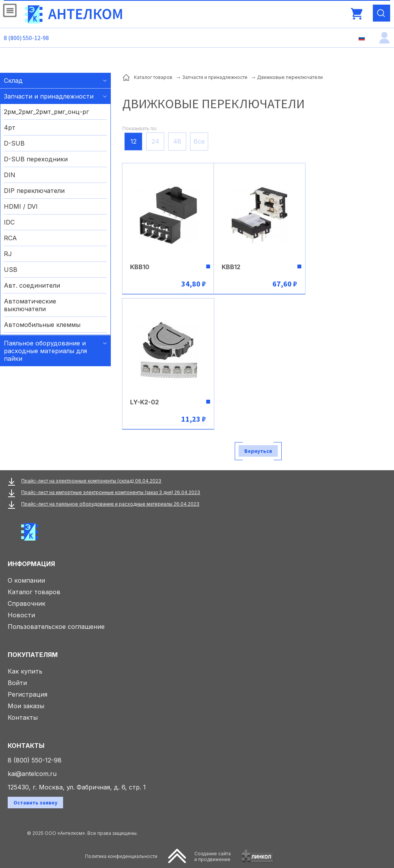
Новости (21, 615)
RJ (8, 254)
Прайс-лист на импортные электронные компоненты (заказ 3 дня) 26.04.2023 (111, 492)
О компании (26, 580)
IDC (9, 222)
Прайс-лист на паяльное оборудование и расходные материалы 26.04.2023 (110, 504)
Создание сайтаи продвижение (213, 856)
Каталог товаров (34, 592)
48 (177, 141)
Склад (13, 80)
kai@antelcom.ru (32, 774)
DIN (10, 175)
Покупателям (33, 655)
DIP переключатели (34, 191)
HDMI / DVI (21, 206)
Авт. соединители (32, 285)
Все (199, 141)
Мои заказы (26, 706)
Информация (31, 564)
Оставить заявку (35, 803)
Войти (17, 683)
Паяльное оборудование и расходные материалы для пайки (45, 351)
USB (11, 270)
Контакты (23, 717)
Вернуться (258, 451)
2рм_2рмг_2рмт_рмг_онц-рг (46, 112)
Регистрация (28, 694)
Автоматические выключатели (30, 305)
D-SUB (14, 143)
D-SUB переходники (36, 159)
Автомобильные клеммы (42, 325)
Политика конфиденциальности (121, 856)
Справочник (27, 603)
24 (155, 141)
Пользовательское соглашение (56, 627)
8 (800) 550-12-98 (26, 38)
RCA (10, 238)
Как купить (25, 671)
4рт (10, 127)
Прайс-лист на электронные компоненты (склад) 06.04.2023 (91, 481)
